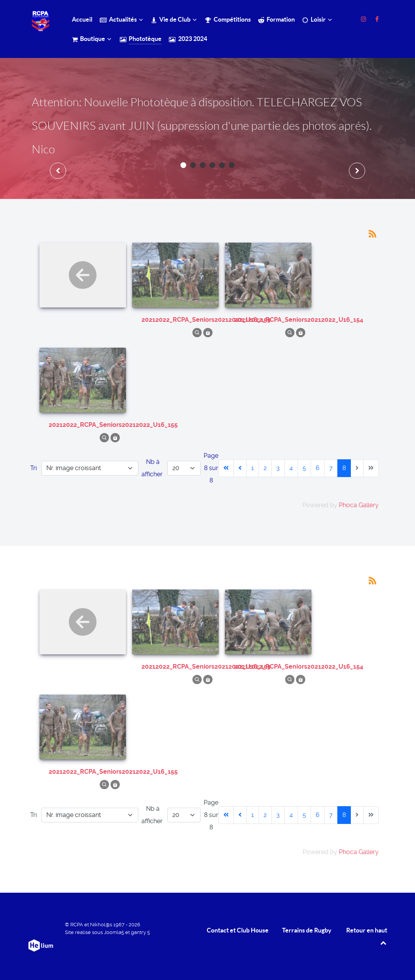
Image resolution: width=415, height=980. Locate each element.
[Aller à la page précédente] (240, 468)
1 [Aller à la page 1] (253, 468)
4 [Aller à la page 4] (291, 468)
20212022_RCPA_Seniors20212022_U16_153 (206, 320)
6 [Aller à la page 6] (318, 468)
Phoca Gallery (359, 505)
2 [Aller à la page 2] (265, 468)
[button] (183, 165)
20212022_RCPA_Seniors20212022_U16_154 (299, 320)
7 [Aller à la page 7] (331, 468)
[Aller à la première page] (226, 468)
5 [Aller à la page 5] (304, 468)
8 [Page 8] (344, 468)
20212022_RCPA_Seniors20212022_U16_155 (113, 425)
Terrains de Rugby (307, 930)
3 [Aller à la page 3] (278, 468)
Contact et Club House (238, 930)
